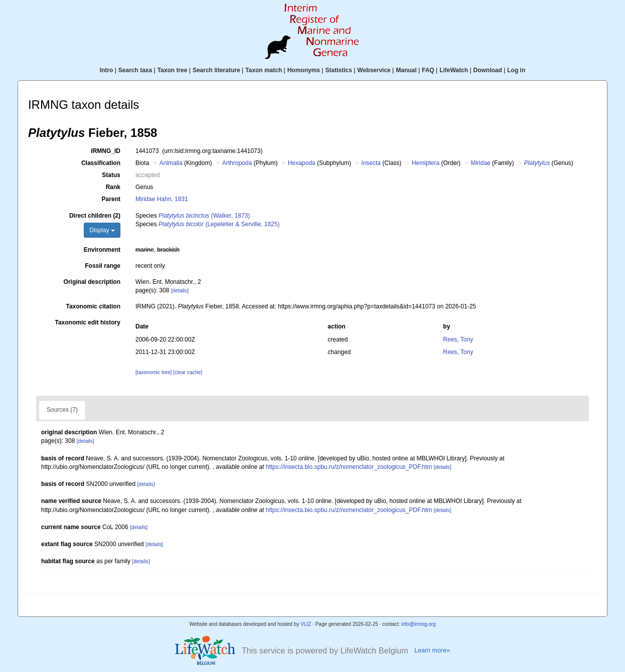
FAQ (428, 70)
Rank (113, 187)
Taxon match (264, 70)
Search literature (216, 70)
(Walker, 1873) (204, 216)
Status (111, 175)
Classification (101, 163)
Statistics (338, 70)
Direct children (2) (95, 216)
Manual (406, 70)
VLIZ (306, 624)
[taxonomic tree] (153, 372)
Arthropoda (237, 163)
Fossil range (103, 266)
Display (102, 230)
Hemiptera (426, 163)
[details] (180, 291)
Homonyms (304, 70)
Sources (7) (62, 410)
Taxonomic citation (93, 306)
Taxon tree (173, 70)
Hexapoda (302, 163)
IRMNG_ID (106, 151)
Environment (102, 250)
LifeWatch (454, 70)
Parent (111, 199)
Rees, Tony (458, 340)
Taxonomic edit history (88, 322)
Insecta (371, 163)
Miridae (480, 163)
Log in (516, 70)
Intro (107, 70)
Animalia (171, 163)
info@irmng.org (419, 624)
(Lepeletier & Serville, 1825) (219, 224)
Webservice (374, 70)
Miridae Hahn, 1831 (162, 199)
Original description (92, 282)
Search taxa (135, 70)
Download (488, 70)
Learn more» (432, 650)
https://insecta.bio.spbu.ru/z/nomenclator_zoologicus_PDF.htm (349, 467)
